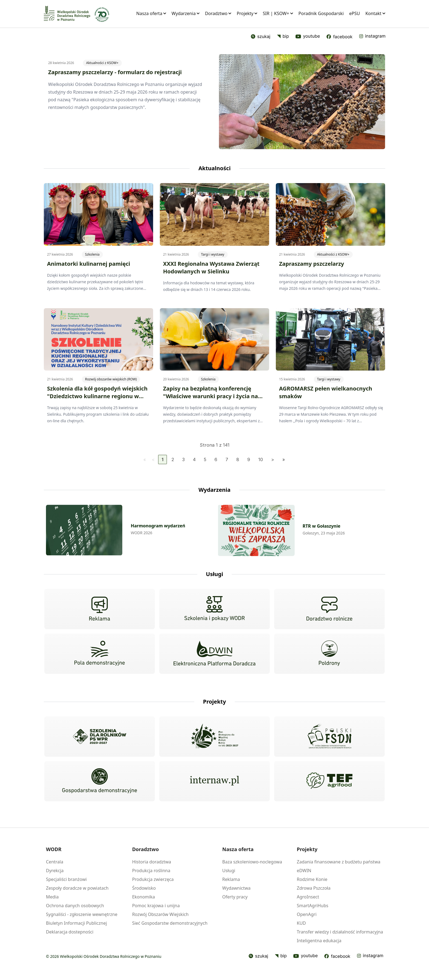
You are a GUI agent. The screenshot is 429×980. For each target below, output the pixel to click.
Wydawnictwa (236, 888)
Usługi (229, 871)
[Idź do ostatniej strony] (284, 459)
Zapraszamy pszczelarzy (312, 264)
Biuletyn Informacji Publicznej (76, 923)
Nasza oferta (151, 13)
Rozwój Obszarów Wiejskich (160, 914)
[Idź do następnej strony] (273, 459)
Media (52, 897)
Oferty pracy (235, 897)
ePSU (354, 13)
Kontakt (375, 13)
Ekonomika (144, 897)
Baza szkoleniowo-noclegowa (252, 862)
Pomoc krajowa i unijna (156, 906)
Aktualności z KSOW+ (102, 63)
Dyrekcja (55, 871)
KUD (301, 923)
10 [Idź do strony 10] (261, 459)
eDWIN (304, 871)
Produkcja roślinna (151, 871)
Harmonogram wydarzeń (158, 526)
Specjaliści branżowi (66, 879)
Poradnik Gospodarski (321, 13)
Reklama (231, 879)
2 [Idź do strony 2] (173, 459)
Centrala (55, 862)
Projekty (247, 13)
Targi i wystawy (213, 254)
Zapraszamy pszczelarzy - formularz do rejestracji (115, 72)
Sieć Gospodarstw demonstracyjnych (170, 923)
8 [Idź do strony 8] (238, 459)
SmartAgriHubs (313, 906)
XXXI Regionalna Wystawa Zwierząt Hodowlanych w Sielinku (211, 268)
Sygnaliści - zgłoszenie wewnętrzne (82, 914)
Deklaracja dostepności (70, 932)
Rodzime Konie (312, 879)
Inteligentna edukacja (319, 941)
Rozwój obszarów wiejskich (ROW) (111, 379)
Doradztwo (218, 13)
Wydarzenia (185, 13)
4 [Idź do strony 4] (194, 459)
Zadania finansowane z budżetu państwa (339, 862)
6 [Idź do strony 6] (216, 459)
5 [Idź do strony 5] (205, 459)
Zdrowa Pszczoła (314, 888)
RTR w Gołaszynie (321, 526)
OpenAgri (307, 914)
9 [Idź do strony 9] (249, 459)
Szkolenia (92, 254)
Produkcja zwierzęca (153, 879)
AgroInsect (308, 897)
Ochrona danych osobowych (75, 906)
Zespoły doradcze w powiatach (77, 888)
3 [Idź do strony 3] (183, 459)
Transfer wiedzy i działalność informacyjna (340, 932)
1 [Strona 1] (163, 459)
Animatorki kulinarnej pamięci (89, 264)
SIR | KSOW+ (278, 13)
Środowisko (144, 888)
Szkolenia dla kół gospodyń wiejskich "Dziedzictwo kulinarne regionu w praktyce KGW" (97, 396)
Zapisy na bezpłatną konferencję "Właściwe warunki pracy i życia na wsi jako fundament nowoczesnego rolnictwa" (211, 400)
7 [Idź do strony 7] (227, 459)
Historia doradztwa (152, 862)
